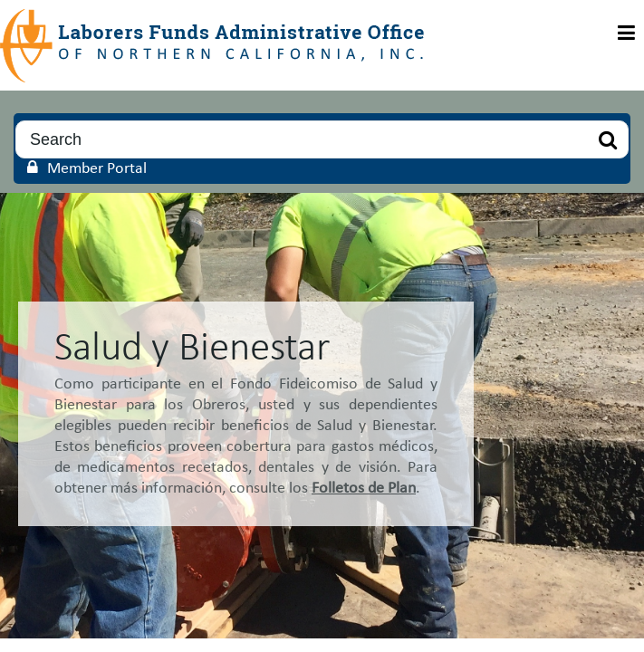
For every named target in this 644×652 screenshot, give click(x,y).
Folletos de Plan (364, 489)
